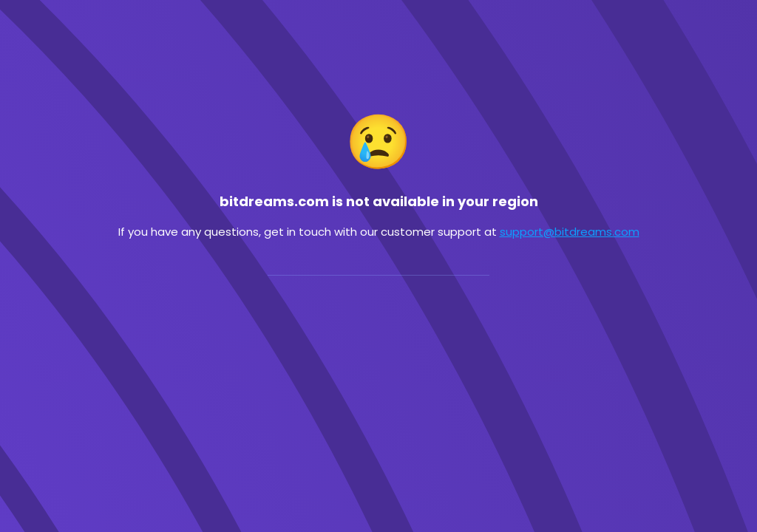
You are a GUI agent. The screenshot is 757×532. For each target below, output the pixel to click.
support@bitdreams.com (570, 232)
